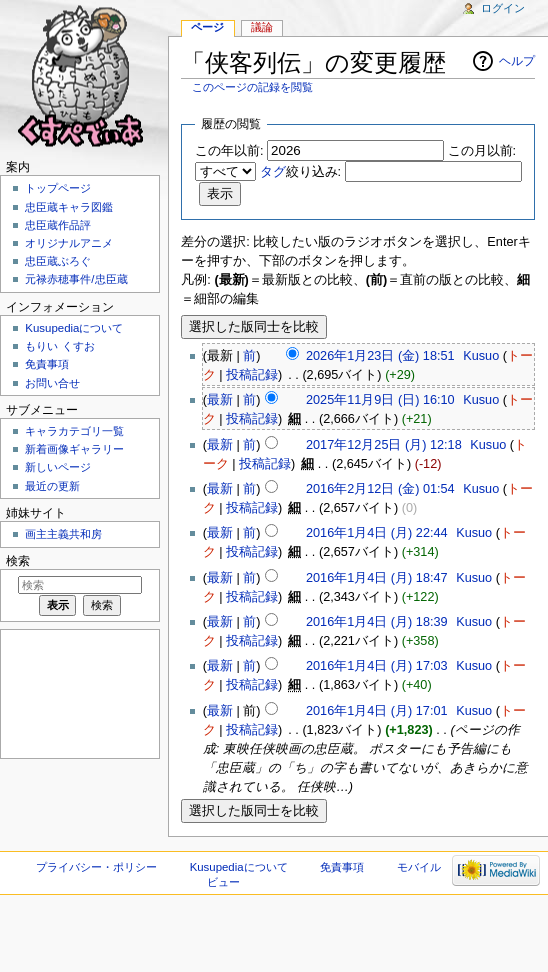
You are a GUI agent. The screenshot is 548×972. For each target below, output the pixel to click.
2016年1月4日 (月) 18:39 (377, 622)
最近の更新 (52, 486)
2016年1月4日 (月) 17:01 (377, 711)
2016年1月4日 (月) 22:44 (377, 533)
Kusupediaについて (74, 328)
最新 (220, 400)
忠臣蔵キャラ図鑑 (69, 207)
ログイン (503, 8)
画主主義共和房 (63, 534)
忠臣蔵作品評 (58, 225)
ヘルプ (517, 61)
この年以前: (229, 151)
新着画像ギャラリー (74, 449)
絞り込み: (301, 172)
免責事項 (47, 364)
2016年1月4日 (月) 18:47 (377, 578)
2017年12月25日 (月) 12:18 (384, 445)
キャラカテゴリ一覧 (74, 431)
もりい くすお (59, 346)
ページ (207, 27)
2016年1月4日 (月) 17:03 (377, 666)
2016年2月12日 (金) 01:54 (380, 489)
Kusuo (481, 356)
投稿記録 (252, 375)
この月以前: (482, 151)
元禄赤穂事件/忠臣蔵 (76, 279)
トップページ (58, 188)
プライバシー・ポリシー (96, 867)
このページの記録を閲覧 (252, 87)
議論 (262, 27)
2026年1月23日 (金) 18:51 (380, 356)
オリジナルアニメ (69, 243)
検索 (18, 561)
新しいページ (58, 467)
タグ (273, 172)
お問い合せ (52, 383)
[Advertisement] (78, 692)
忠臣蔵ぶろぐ (58, 261)
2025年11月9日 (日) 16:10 (380, 400)
